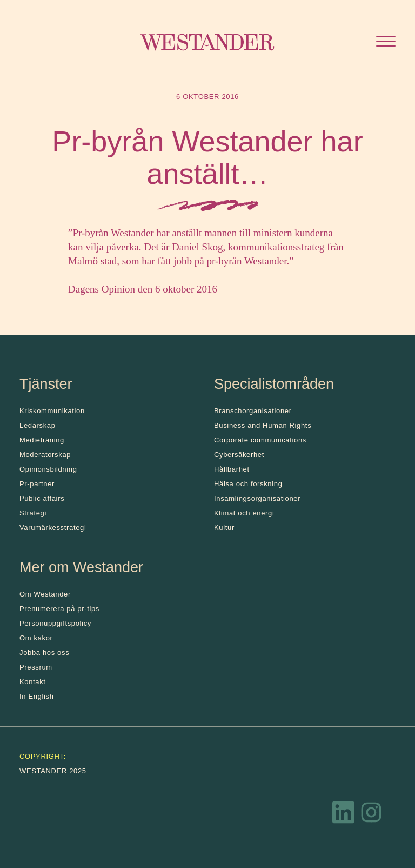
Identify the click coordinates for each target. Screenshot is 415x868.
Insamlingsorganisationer (257, 498)
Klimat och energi (244, 513)
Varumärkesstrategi (53, 528)
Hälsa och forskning (248, 484)
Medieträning (42, 440)
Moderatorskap (45, 455)
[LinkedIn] (344, 815)
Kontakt (33, 682)
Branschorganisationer (253, 411)
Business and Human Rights (263, 425)
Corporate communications (260, 440)
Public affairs (42, 498)
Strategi (33, 513)
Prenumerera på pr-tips (59, 609)
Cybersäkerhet (239, 455)
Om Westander (45, 594)
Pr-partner (37, 484)
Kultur (224, 528)
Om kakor (36, 638)
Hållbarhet (232, 469)
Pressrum (36, 667)
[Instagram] (371, 815)
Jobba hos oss (44, 652)
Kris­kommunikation (52, 411)
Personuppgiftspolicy (55, 623)
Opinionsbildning (48, 469)
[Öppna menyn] (386, 42)
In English (37, 696)
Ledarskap (38, 425)
